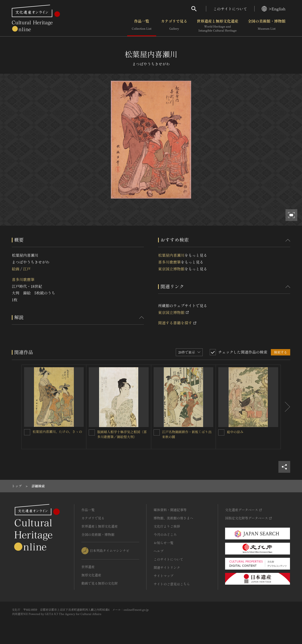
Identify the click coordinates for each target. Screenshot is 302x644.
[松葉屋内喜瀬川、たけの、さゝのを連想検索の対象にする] (27, 432)
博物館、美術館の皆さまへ (173, 518)
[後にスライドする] (285, 407)
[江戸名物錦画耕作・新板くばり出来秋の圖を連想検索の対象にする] (157, 432)
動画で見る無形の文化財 (100, 583)
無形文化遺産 (91, 575)
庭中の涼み (235, 432)
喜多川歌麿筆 (23, 279)
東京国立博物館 (171, 269)
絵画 (16, 269)
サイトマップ (164, 576)
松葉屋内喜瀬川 (171, 255)
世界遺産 (88, 567)
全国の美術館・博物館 (267, 26)
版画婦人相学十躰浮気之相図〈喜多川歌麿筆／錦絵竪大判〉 (122, 434)
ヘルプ (159, 551)
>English (274, 9)
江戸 (27, 269)
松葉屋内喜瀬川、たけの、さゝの (57, 432)
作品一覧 (142, 26)
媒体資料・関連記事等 (170, 510)
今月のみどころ (165, 534)
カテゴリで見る (174, 26)
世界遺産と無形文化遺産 (218, 26)
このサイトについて (230, 9)
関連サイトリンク (167, 567)
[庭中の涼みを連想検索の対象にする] (221, 432)
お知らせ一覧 (164, 543)
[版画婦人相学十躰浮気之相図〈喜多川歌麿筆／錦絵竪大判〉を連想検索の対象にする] (92, 432)
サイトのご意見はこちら (172, 584)
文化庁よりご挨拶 (167, 526)
